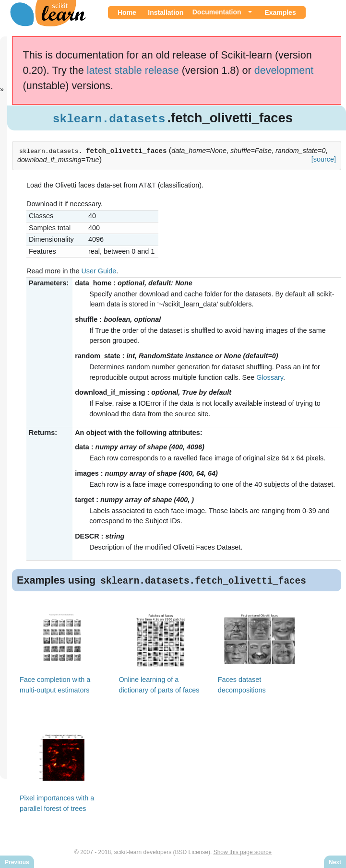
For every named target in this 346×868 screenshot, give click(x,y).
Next (335, 862)
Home (127, 12)
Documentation (217, 12)
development (284, 70)
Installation (166, 12)
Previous (17, 862)
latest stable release (133, 70)
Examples (280, 12)
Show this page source (243, 853)
